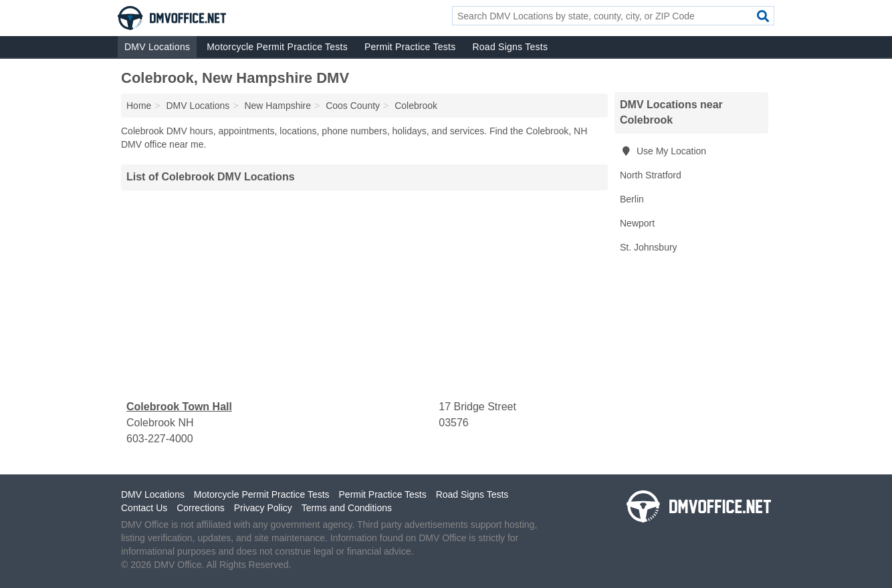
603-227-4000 (160, 439)
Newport (637, 223)
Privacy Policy (263, 508)
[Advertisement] (364, 295)
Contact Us (144, 508)
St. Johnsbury (649, 247)
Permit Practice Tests (410, 47)
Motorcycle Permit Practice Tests (277, 47)
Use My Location (663, 151)
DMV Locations (157, 47)
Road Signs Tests (510, 47)
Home (139, 106)
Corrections (201, 508)
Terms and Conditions (347, 508)
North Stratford (651, 175)
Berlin (632, 199)
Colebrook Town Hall (179, 407)
